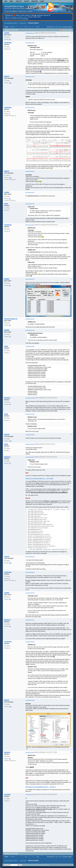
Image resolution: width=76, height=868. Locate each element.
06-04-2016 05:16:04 (30, 330)
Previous (12, 27)
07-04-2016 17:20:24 (30, 414)
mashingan (8, 43)
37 (9, 49)
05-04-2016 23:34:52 (30, 225)
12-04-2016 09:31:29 (30, 794)
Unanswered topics (66, 11)
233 (10, 39)
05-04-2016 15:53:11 (30, 204)
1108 (10, 83)
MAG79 (7, 76)
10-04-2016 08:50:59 (30, 593)
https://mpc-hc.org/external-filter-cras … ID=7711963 (39, 478)
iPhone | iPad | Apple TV (23, 15)
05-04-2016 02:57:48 (30, 33)
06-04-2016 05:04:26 (30, 319)
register (60, 27)
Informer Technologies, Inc (67, 865)
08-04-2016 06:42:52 (30, 556)
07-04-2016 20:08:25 (30, 457)
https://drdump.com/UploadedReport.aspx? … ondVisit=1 (41, 787)
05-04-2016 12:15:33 (30, 107)
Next (38, 27)
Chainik (7, 434)
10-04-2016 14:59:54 (30, 752)
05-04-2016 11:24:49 (30, 76)
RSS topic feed (67, 30)
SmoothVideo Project (14, 6)
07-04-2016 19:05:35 (30, 444)
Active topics (54, 11)
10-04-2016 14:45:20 (30, 700)
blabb (6, 204)
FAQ (10, 19)
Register (35, 1)
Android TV (47, 15)
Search (27, 1)
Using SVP (23, 23)
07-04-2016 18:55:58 (30, 435)
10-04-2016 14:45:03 (30, 642)
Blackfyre (7, 398)
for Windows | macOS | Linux (16, 17)
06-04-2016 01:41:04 (30, 279)
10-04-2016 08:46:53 (30, 572)
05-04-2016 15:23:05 (30, 171)
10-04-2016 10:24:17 (30, 620)
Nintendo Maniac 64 (11, 319)
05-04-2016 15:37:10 (30, 192)
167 (10, 325)
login (54, 27)
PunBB (55, 865)
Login (42, 1)
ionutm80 (7, 794)
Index (11, 1)
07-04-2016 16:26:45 (30, 398)
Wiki (6, 1)
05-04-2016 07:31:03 (30, 43)
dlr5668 (7, 33)
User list (19, 1)
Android (39, 15)
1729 (10, 441)
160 (10, 404)
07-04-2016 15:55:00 (30, 346)
